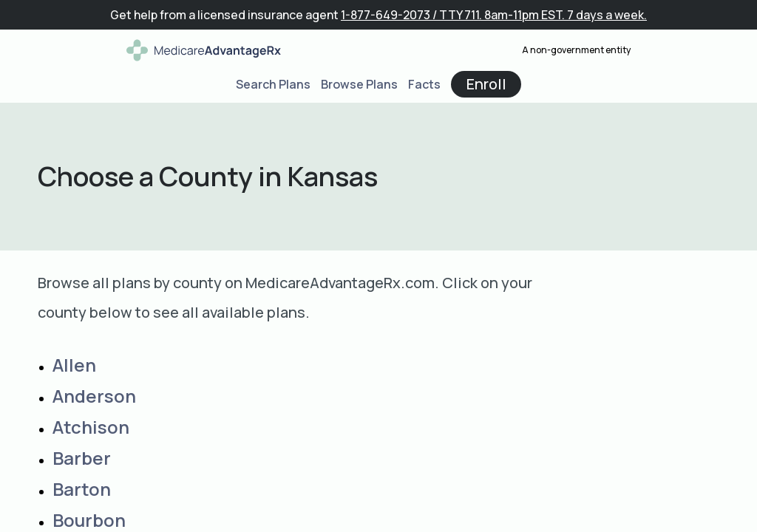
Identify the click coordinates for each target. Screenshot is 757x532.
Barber (82, 458)
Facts (424, 84)
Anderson (94, 396)
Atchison (91, 427)
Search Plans (273, 84)
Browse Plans (359, 84)
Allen (74, 365)
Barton (82, 489)
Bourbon (89, 520)
